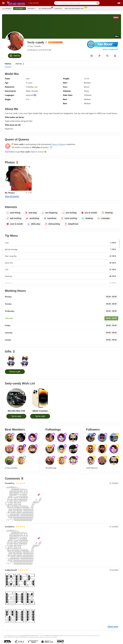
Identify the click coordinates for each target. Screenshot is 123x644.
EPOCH (48, 636)
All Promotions (45, 8)
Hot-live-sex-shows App (75, 8)
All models (7, 9)
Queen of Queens (58, 144)
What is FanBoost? (110, 49)
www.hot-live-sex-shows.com (30, 636)
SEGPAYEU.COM (57, 636)
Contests (58, 9)
